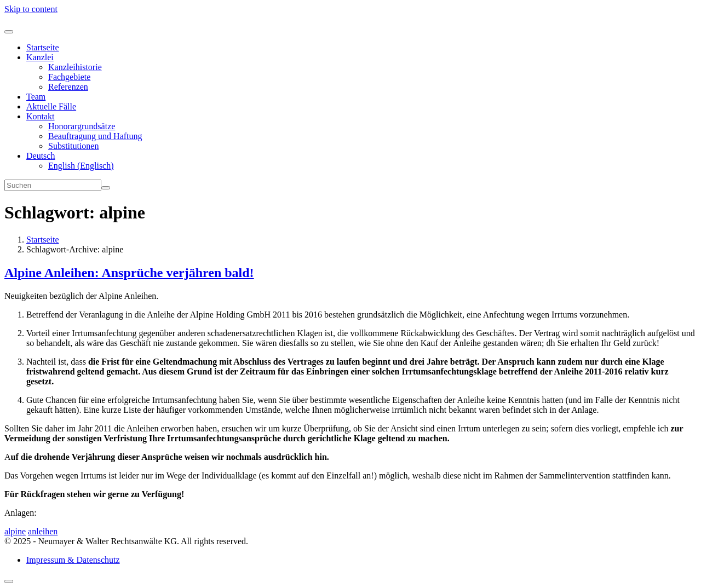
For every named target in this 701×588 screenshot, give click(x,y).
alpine (15, 531)
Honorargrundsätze (82, 126)
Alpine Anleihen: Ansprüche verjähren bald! (129, 273)
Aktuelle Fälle (51, 106)
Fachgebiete (69, 77)
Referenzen (68, 87)
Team (36, 97)
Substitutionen (73, 146)
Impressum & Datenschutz (73, 560)
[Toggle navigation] (9, 32)
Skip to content (31, 9)
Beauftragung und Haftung (95, 136)
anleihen (43, 531)
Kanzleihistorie (75, 67)
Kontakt (41, 116)
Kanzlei (40, 57)
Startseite (43, 47)
